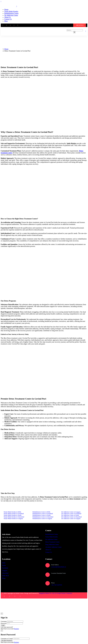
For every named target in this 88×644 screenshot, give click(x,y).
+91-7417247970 (57, 585)
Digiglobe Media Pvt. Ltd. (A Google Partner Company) (56, 593)
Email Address (55, 565)
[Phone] (48, 583)
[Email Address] (48, 565)
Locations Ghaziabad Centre (58, 573)
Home (6, 49)
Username (4, 622)
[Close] (2, 614)
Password (4, 623)
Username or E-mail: (7, 639)
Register (16, 629)
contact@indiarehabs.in (59, 567)
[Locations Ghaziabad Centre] (48, 575)
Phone (53, 583)
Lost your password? (7, 627)
